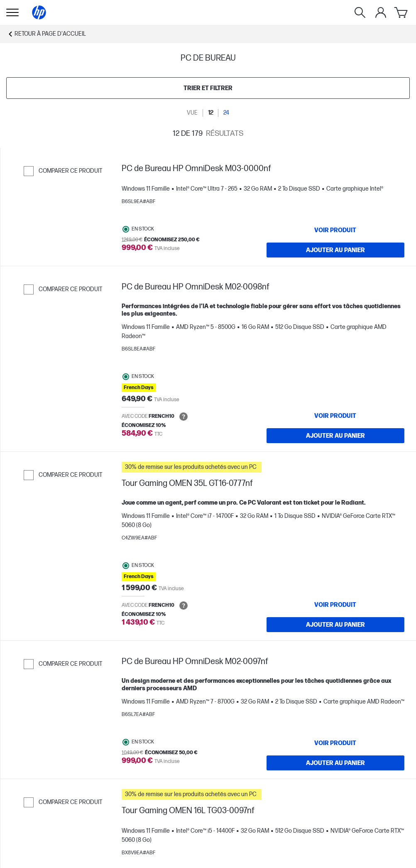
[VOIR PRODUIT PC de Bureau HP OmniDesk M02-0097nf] (336, 743)
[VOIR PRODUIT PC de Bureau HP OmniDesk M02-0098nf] (336, 416)
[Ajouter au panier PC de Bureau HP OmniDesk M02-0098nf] (336, 436)
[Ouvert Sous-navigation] (12, 12)
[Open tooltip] (184, 417)
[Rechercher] (360, 12)
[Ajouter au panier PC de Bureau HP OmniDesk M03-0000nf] (336, 250)
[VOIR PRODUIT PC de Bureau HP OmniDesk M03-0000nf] (336, 230)
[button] (263, 467)
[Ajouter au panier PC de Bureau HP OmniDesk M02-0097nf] (336, 763)
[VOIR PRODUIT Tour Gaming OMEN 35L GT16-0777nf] (336, 605)
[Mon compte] (381, 12)
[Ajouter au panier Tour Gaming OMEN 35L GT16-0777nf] (336, 625)
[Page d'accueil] (39, 12)
